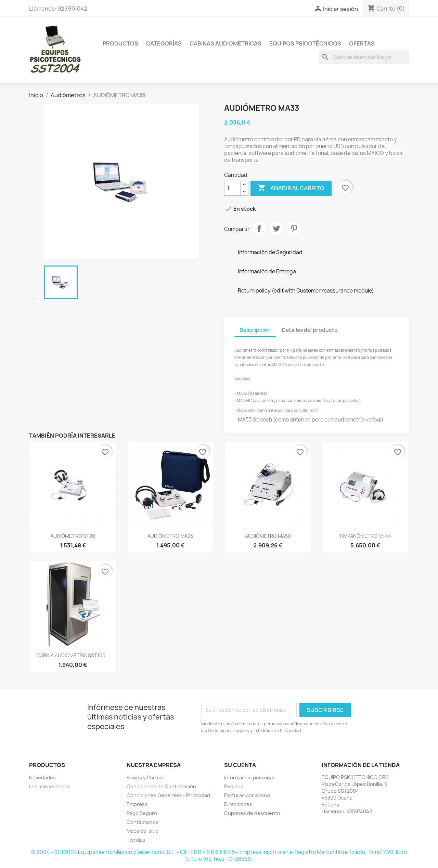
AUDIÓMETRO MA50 (268, 536)
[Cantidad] (232, 188)
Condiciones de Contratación (161, 786)
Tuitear (276, 229)
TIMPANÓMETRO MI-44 (365, 536)
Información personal (249, 778)
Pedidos (234, 786)
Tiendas (136, 840)
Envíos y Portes (145, 778)
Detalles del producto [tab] (310, 330)
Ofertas (362, 43)
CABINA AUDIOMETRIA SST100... (73, 655)
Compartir (259, 229)
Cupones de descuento (252, 813)
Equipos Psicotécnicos (305, 43)
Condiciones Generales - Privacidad (168, 795)
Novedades (42, 778)
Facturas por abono (247, 795)
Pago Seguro (142, 813)
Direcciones (238, 804)
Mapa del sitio (143, 831)
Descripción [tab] (255, 330)
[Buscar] (364, 57)
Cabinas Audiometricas (226, 43)
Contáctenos (142, 822)
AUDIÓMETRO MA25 (170, 536)
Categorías (164, 43)
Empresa (137, 804)
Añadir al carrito (291, 188)
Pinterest (294, 229)
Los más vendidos (50, 786)
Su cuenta (240, 765)
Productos (120, 43)
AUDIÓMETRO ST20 (73, 536)
